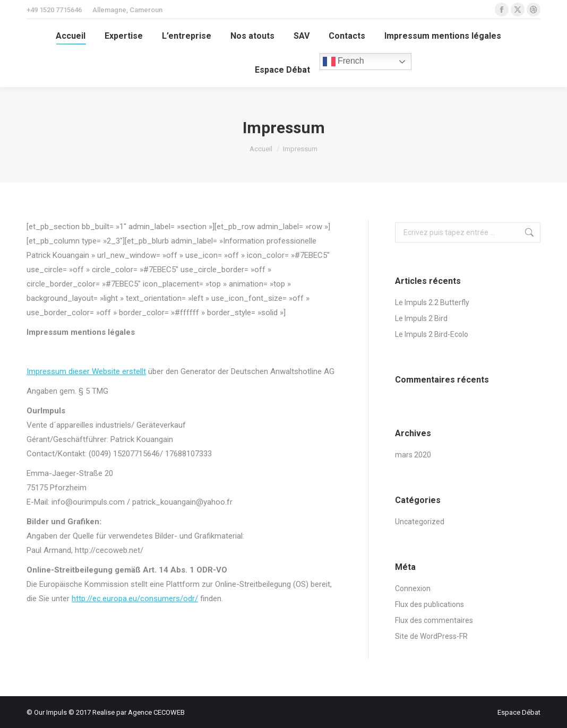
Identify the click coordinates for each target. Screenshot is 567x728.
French (343, 62)
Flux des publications (429, 604)
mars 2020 (413, 455)
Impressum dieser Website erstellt (86, 371)
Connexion (413, 588)
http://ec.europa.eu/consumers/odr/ (135, 599)
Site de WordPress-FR (431, 636)
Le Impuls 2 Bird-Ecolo (432, 334)
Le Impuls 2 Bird (421, 318)
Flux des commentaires (434, 620)
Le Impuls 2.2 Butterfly (432, 302)
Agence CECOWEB (156, 712)
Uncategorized (420, 522)
